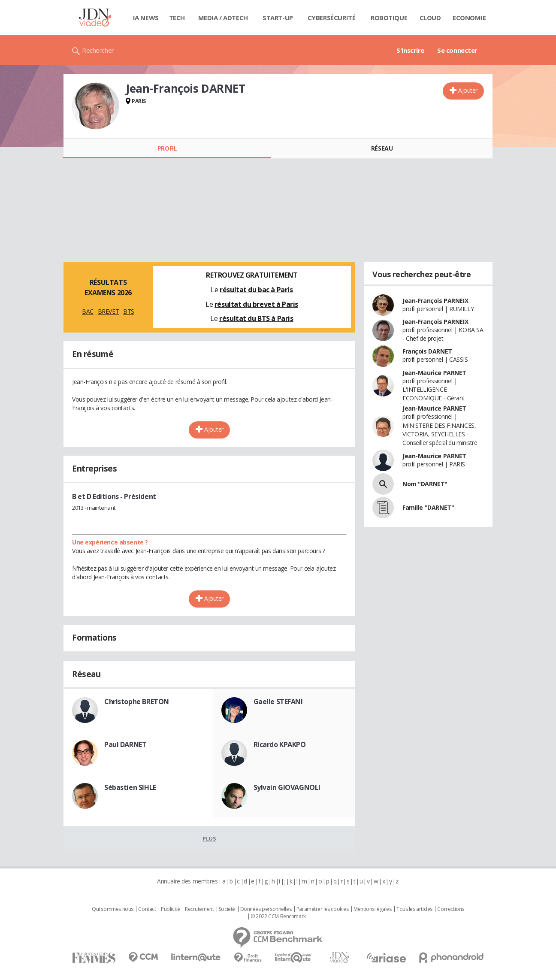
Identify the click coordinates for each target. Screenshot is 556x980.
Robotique (389, 18)
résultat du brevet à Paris (256, 304)
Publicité (170, 909)
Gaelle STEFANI (278, 702)
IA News (146, 18)
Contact (147, 909)
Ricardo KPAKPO (280, 744)
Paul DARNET (125, 744)
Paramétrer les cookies (323, 909)
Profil (167, 148)
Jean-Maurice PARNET (434, 373)
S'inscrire (410, 50)
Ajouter (468, 90)
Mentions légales (372, 909)
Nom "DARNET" (425, 484)
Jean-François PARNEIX (435, 301)
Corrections (450, 909)
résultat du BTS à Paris (256, 318)
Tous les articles (414, 909)
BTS (129, 311)
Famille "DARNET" (428, 507)
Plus (209, 838)
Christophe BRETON (137, 702)
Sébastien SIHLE (130, 787)
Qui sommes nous (113, 909)
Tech (177, 18)
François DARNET (427, 351)
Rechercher (98, 50)
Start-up (278, 18)
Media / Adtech (223, 18)
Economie (469, 18)
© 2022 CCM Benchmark (278, 916)
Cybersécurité (332, 18)
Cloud (430, 18)
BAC (88, 311)
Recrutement (199, 909)
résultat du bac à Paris (256, 290)
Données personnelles (266, 909)
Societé (227, 909)
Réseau (382, 148)
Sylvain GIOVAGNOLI (287, 787)
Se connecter (457, 50)
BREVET (108, 311)
